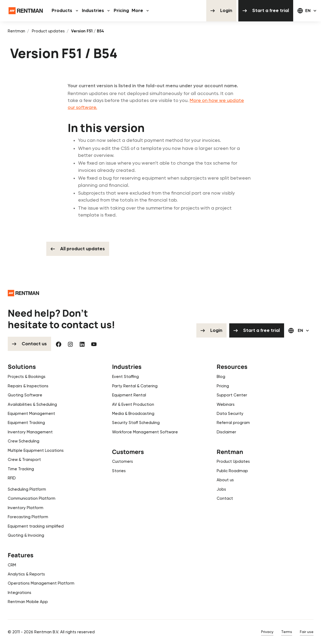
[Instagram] (70, 344)
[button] (66, 11)
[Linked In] (82, 344)
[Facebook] (59, 344)
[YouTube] (94, 344)
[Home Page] (26, 11)
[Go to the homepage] (23, 293)
